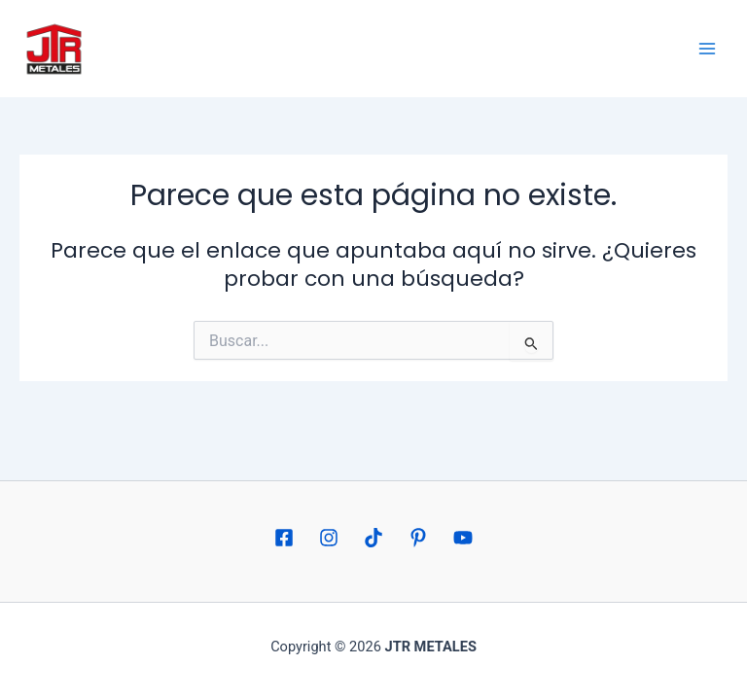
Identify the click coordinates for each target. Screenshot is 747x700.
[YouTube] (463, 538)
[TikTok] (373, 538)
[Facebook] (284, 538)
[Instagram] (329, 538)
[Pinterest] (418, 538)
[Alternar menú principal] (707, 49)
